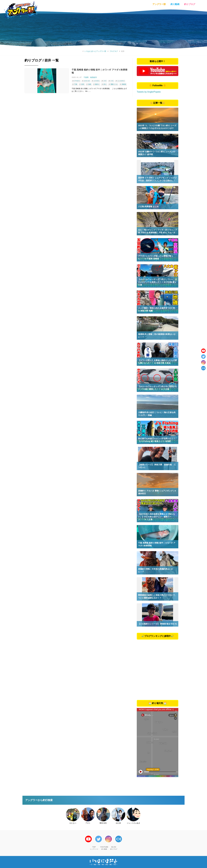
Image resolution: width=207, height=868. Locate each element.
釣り (105, 84)
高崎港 (124, 84)
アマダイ (77, 81)
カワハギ (87, 81)
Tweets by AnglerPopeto (149, 92)
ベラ (112, 81)
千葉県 (86, 77)
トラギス (97, 81)
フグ (105, 81)
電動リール (114, 84)
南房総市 (94, 77)
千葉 (76, 84)
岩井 (83, 84)
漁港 (90, 84)
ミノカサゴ (121, 81)
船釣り (97, 84)
